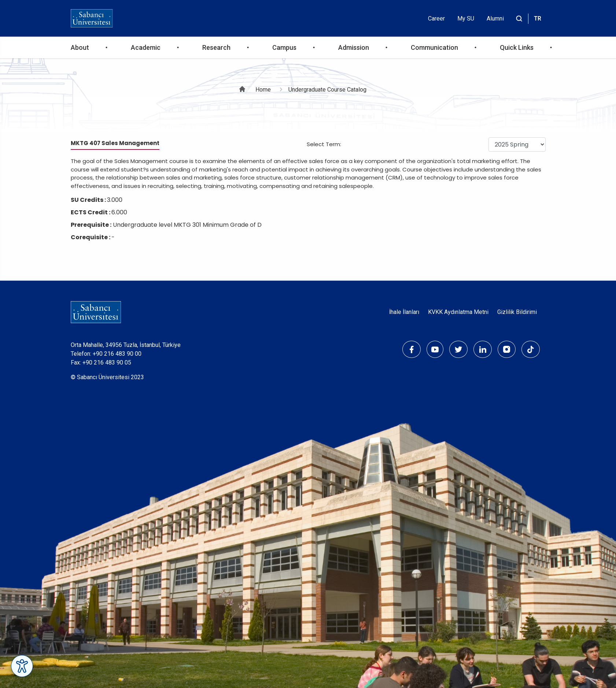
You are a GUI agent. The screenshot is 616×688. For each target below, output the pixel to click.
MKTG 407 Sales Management (115, 143)
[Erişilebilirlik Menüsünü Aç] (22, 666)
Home (263, 90)
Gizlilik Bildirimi (517, 312)
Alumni (495, 19)
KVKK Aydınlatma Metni (458, 312)
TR (538, 19)
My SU (466, 19)
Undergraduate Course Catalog (327, 90)
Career (436, 19)
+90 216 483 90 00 (117, 354)
